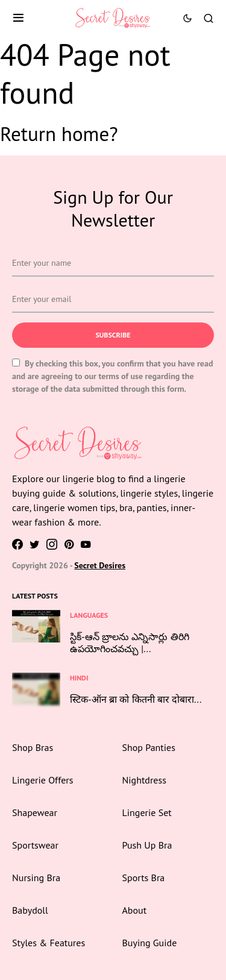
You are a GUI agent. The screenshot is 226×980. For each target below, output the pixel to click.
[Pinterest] (69, 544)
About (135, 910)
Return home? (59, 133)
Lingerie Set (147, 812)
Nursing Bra (36, 878)
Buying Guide (150, 943)
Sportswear (35, 845)
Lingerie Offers (42, 780)
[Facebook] (17, 544)
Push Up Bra (147, 845)
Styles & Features (49, 943)
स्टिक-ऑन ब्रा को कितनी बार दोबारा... (136, 699)
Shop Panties (149, 747)
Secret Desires (100, 565)
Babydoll (30, 910)
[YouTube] (86, 544)
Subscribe (113, 335)
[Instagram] (52, 544)
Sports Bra (144, 878)
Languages (89, 615)
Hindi (79, 678)
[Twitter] (35, 544)
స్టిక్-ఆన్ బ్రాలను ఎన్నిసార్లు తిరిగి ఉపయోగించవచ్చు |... (130, 642)
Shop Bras (33, 747)
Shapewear (35, 812)
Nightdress (144, 780)
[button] (18, 18)
